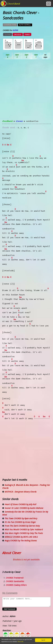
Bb (26, 56)
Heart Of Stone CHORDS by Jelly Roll (20, 504)
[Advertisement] (26, 91)
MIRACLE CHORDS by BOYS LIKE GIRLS (21, 537)
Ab (8, 56)
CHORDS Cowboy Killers (16, 585)
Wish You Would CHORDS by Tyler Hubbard (24, 529)
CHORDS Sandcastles (15, 581)
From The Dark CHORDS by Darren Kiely (22, 526)
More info (20, 642)
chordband (7, 121)
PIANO (27, 35)
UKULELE (18, 35)
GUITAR (8, 35)
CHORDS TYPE (10, 25)
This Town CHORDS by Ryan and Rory (21, 518)
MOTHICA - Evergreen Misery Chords (21, 492)
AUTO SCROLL (25, 25)
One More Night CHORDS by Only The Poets (24, 533)
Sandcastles (32, 121)
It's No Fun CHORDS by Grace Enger (20, 522)
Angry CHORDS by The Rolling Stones (21, 541)
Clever (19, 121)
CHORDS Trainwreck (15, 578)
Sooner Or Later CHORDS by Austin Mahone (24, 508)
